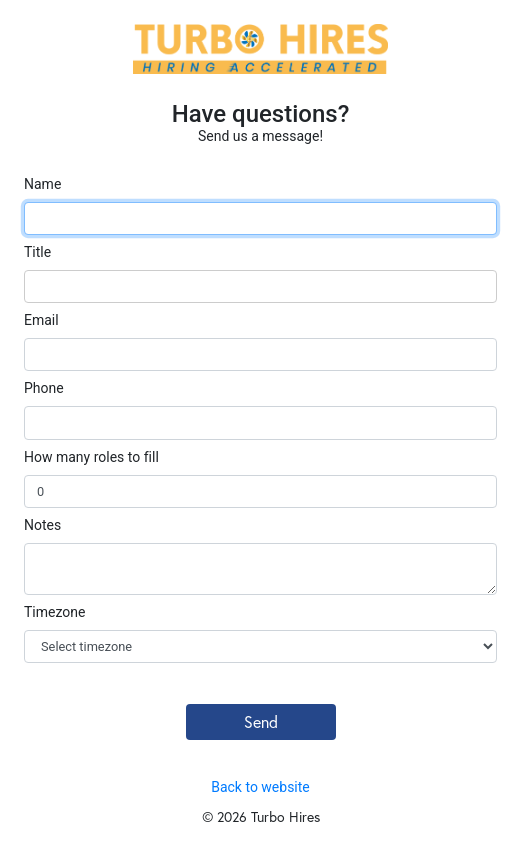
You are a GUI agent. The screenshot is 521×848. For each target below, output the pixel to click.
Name (42, 184)
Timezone (54, 612)
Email (41, 320)
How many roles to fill (91, 457)
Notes (42, 525)
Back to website (260, 787)
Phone (44, 388)
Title (37, 252)
